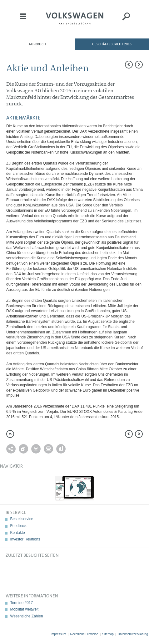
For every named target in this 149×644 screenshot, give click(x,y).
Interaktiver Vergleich (61, 449)
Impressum (58, 634)
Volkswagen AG (75, 18)
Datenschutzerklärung (133, 634)
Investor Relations (25, 539)
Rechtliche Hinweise (84, 634)
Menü (23, 21)
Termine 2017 (21, 603)
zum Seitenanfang (10, 434)
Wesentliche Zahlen (26, 616)
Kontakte (17, 533)
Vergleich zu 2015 (23, 449)
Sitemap (108, 634)
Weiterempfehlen (11, 449)
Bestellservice (22, 519)
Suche (126, 21)
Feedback (18, 526)
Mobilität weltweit (24, 609)
